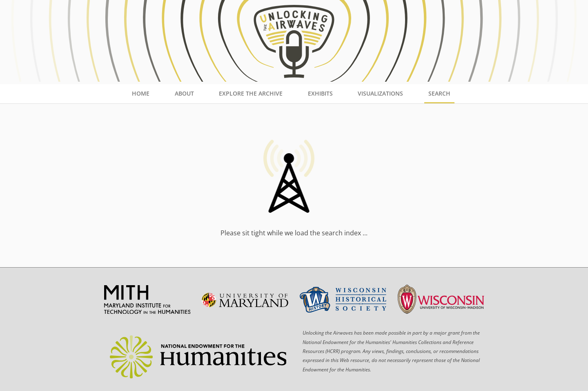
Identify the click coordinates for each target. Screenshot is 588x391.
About (184, 93)
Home (141, 93)
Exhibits (320, 93)
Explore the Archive (251, 93)
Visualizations (380, 93)
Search (439, 93)
